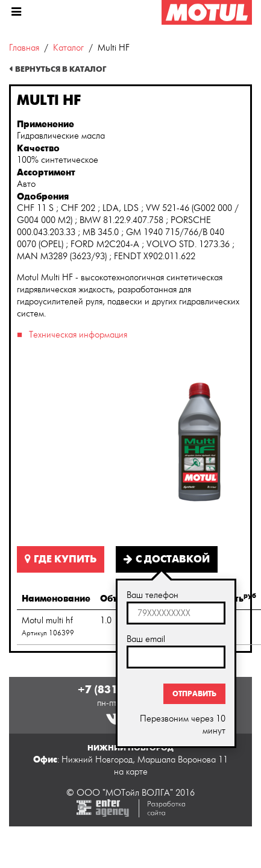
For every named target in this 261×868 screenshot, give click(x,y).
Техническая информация (78, 335)
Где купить (61, 559)
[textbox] (176, 613)
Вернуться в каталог (61, 69)
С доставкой (167, 559)
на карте (131, 772)
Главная (24, 48)
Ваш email (146, 639)
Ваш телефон (153, 595)
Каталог (68, 48)
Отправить (194, 694)
